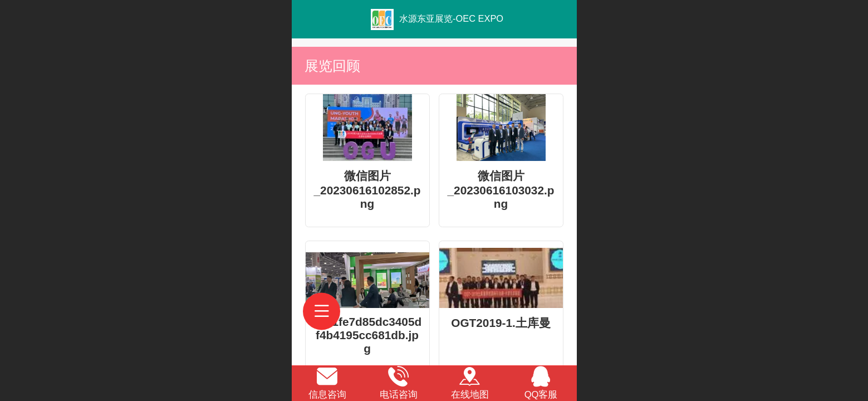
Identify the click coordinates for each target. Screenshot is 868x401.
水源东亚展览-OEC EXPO (451, 18)
